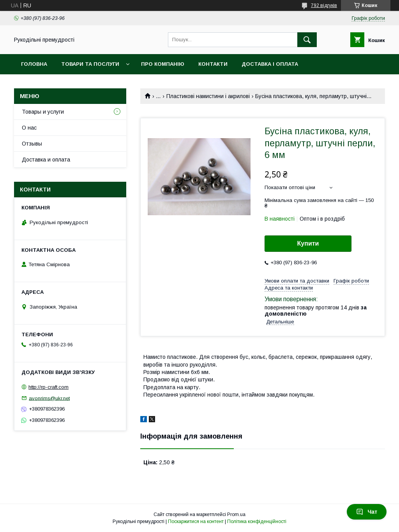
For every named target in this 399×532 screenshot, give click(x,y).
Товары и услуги (43, 112)
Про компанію (163, 64)
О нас (29, 128)
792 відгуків (324, 5)
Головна (34, 64)
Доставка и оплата (46, 160)
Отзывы (32, 144)
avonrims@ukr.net (49, 398)
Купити (308, 243)
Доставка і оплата (270, 64)
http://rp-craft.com (49, 387)
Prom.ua (236, 514)
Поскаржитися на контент (196, 521)
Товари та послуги (90, 64)
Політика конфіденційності (257, 521)
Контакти (213, 64)
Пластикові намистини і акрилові (208, 96)
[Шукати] (307, 40)
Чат (367, 512)
